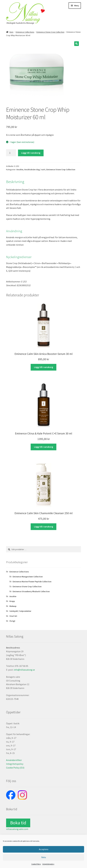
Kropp (12, 601)
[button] (77, 44)
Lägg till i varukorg (31, 153)
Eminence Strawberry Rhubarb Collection (31, 591)
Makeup (13, 606)
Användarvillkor (14, 760)
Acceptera (44, 849)
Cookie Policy (36, 864)
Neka (44, 857)
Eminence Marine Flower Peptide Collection (32, 582)
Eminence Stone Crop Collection (50, 32)
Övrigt (12, 621)
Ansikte (20, 169)
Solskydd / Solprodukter (20, 611)
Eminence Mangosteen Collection (28, 577)
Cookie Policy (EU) (15, 768)
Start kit (13, 616)
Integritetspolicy (48, 864)
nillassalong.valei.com (17, 829)
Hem (11, 32)
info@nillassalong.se (24, 670)
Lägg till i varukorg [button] (43, 367)
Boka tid (18, 823)
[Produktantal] (11, 153)
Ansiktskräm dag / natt (35, 169)
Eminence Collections (25, 32)
